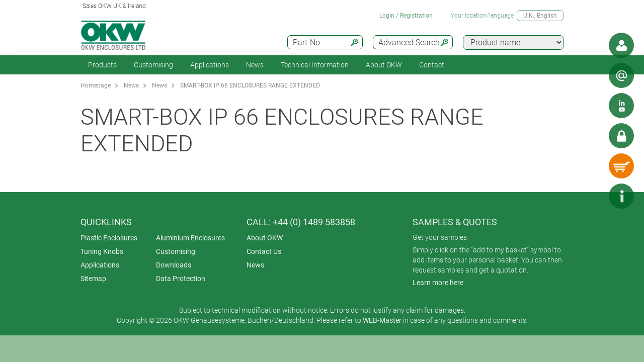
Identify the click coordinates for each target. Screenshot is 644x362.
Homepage (96, 85)
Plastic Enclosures (109, 238)
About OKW (265, 238)
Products (102, 65)
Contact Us (264, 251)
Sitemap (93, 279)
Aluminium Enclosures (190, 238)
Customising (153, 65)
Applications (210, 65)
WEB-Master (382, 320)
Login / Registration (406, 16)
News (255, 65)
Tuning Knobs (102, 251)
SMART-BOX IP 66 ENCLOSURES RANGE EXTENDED (250, 85)
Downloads (174, 265)
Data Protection (181, 279)
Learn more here (438, 283)
